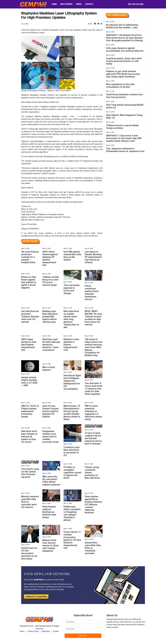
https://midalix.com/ (36, 220)
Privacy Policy (33, 631)
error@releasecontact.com (31, 236)
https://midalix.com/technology (76, 156)
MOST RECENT (66, 4)
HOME (54, 4)
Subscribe (83, 636)
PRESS (79, 4)
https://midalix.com (51, 102)
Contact (56, 631)
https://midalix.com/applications (70, 202)
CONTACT (89, 4)
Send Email (31, 212)
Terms (22, 631)
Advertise (46, 631)
